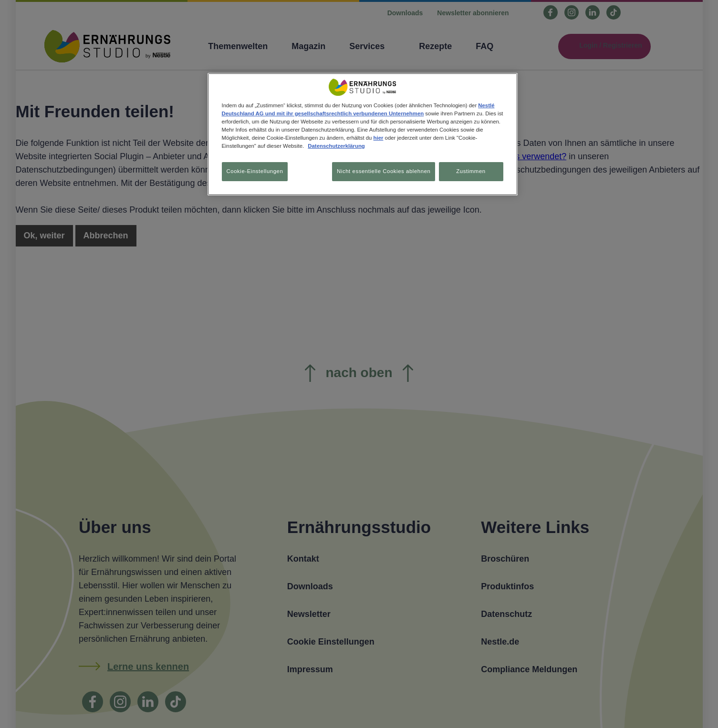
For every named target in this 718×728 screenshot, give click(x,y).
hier (379, 138)
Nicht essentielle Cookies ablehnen (380, 171)
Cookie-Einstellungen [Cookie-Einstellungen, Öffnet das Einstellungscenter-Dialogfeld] (255, 171)
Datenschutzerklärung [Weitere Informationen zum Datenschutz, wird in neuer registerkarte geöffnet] (336, 146)
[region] (363, 135)
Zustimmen (471, 171)
